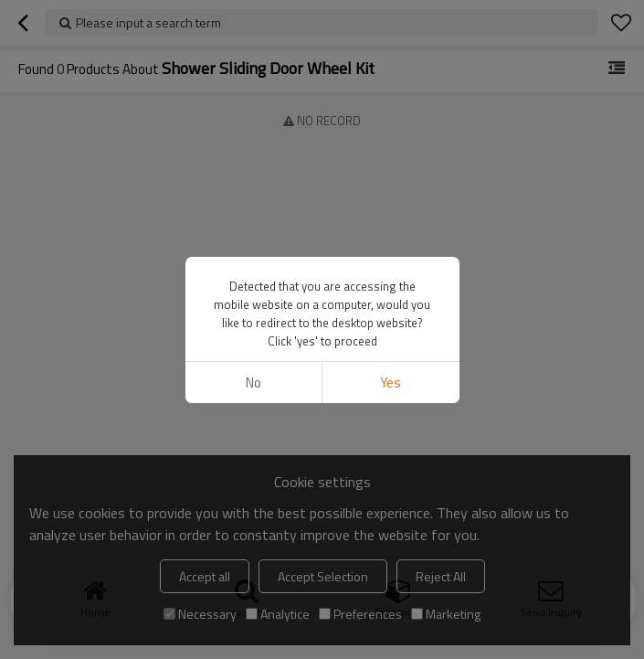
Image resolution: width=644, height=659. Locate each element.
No (253, 383)
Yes (391, 383)
